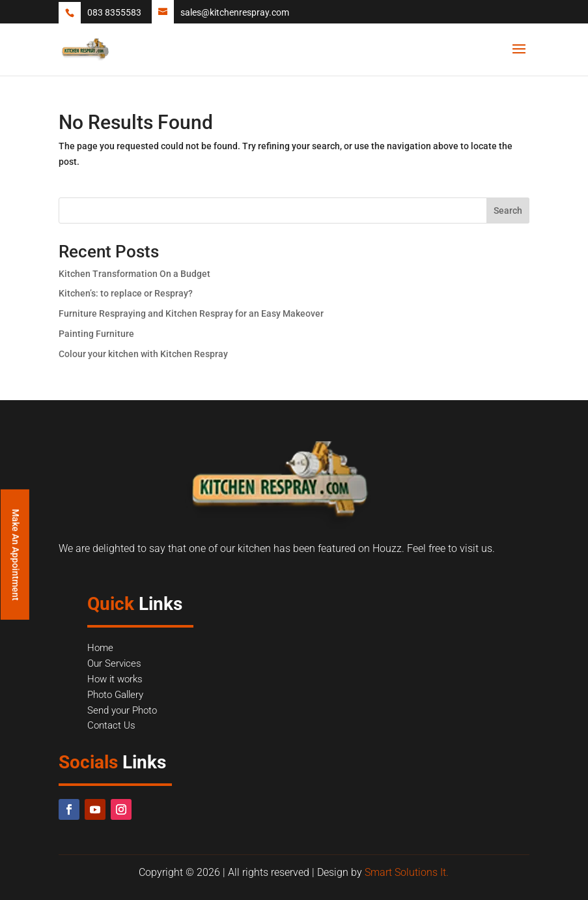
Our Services (114, 663)
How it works (115, 679)
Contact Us (111, 725)
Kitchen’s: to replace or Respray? (126, 293)
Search (508, 210)
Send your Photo (122, 710)
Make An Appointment (16, 554)
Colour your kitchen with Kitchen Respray (143, 354)
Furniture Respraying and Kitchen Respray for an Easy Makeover (191, 313)
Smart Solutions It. (407, 872)
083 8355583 (114, 12)
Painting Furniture (96, 334)
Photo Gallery (115, 695)
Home (100, 648)
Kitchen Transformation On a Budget (134, 274)
